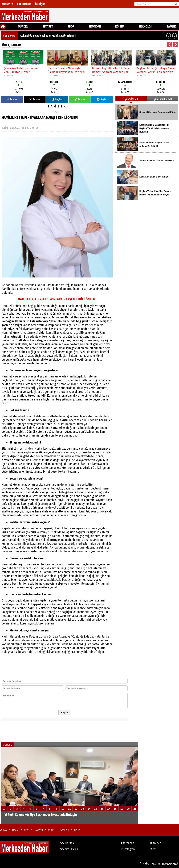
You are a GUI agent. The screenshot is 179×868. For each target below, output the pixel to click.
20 (128, 809)
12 (76, 809)
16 (102, 809)
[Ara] (176, 4)
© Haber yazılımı (159, 864)
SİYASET (48, 26)
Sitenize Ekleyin (69, 849)
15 (96, 809)
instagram (128, 849)
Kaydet (65, 712)
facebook (127, 843)
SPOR (71, 26)
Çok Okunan (131, 99)
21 (135, 809)
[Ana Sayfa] (3, 27)
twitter (155, 843)
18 (115, 809)
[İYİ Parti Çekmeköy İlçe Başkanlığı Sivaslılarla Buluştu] (70, 786)
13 (83, 809)
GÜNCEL (23, 26)
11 (69, 809)
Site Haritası (67, 843)
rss (153, 849)
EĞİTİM (120, 26)
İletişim (40, 4)
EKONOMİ (95, 26)
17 (109, 809)
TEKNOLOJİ (145, 26)
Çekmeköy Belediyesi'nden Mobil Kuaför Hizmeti (48, 36)
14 (89, 809)
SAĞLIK (171, 26)
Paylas (12, 99)
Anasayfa (8, 4)
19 (122, 809)
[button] (169, 36)
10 (63, 809)
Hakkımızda (24, 4)
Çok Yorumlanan (163, 99)
